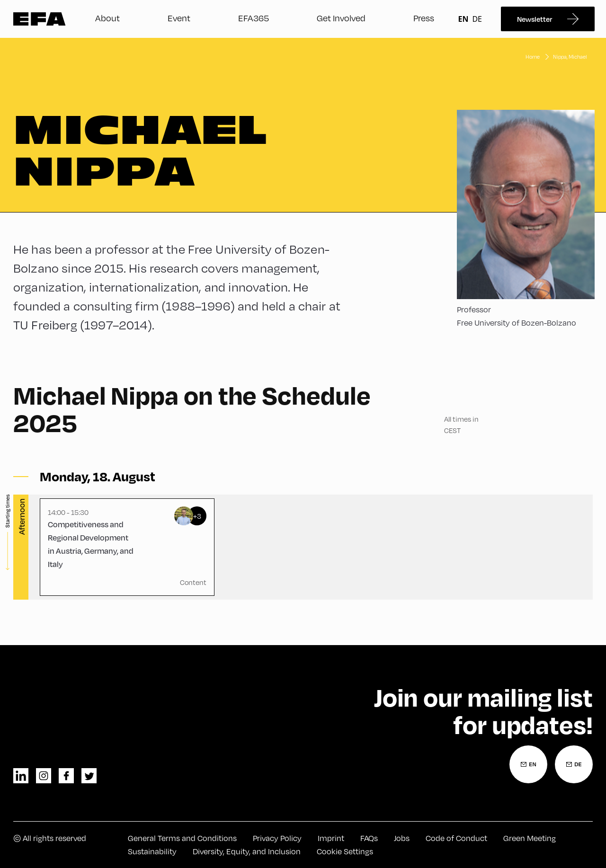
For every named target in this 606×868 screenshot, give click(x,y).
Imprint (331, 838)
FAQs (369, 838)
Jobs (402, 838)
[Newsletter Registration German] (574, 764)
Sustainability (152, 851)
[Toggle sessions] (98, 477)
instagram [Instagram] (44, 776)
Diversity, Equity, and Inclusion (247, 851)
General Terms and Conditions (182, 838)
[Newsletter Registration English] (528, 764)
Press (424, 18)
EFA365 (254, 18)
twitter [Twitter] (89, 776)
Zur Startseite (40, 19)
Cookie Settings (345, 851)
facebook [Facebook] (66, 776)
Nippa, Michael (570, 57)
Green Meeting (530, 838)
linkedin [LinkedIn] (21, 776)
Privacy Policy (277, 838)
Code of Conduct (456, 838)
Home (533, 57)
